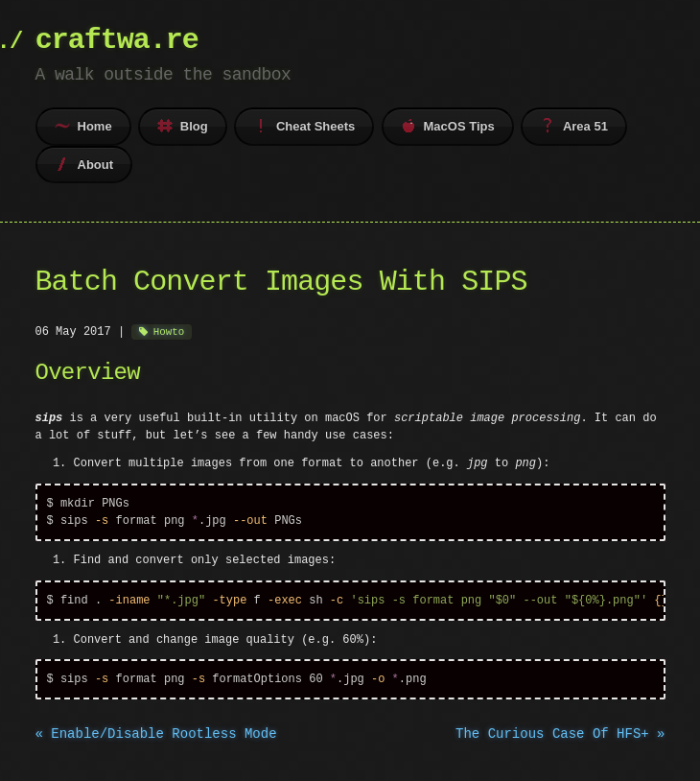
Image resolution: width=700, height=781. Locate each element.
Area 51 (574, 126)
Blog (183, 126)
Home (83, 126)
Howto (169, 331)
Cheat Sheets (304, 126)
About (84, 164)
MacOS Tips (448, 126)
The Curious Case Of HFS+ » (560, 738)
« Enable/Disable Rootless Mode (156, 738)
